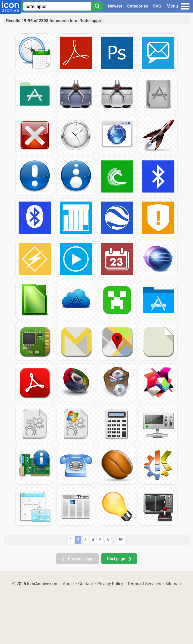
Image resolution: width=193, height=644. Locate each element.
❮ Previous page (77, 559)
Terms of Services (144, 584)
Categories (138, 6)
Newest (115, 6)
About (68, 584)
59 (121, 540)
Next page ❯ (119, 559)
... (114, 540)
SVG (157, 6)
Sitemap (173, 584)
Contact (86, 584)
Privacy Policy (110, 584)
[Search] (97, 6)
